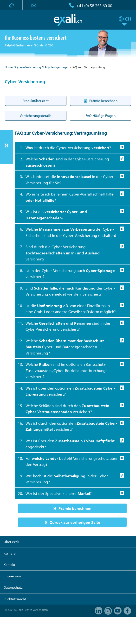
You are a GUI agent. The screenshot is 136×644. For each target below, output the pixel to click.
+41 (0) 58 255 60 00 (94, 6)
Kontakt (9, 565)
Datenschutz (13, 587)
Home (9, 67)
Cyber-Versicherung (28, 67)
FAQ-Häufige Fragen (56, 67)
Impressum (12, 576)
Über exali (11, 542)
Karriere (10, 553)
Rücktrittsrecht (15, 599)
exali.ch (68, 20)
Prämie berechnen (75, 508)
